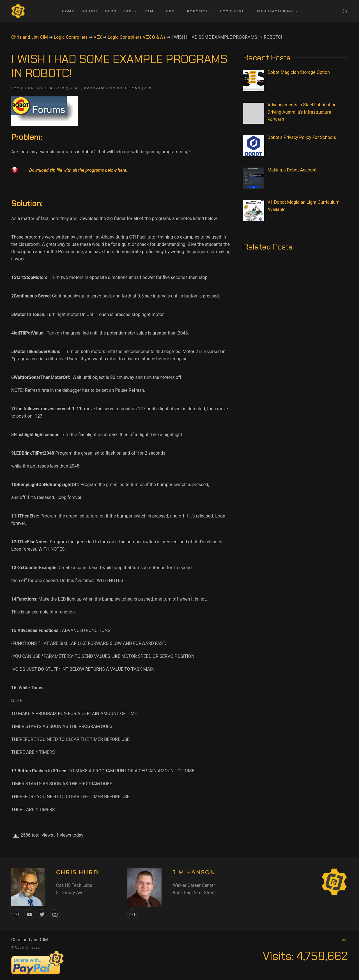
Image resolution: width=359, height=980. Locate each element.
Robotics (200, 11)
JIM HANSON (194, 872)
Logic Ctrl (235, 11)
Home (68, 11)
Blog (111, 11)
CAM (152, 11)
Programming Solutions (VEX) (118, 88)
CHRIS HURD (77, 872)
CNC (173, 11)
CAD (130, 11)
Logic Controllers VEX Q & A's (46, 88)
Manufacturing (278, 11)
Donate (90, 11)
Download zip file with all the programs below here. (78, 170)
